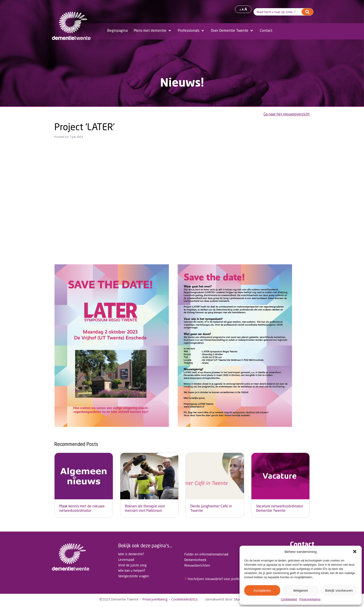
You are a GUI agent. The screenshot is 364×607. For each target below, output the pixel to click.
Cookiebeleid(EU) (184, 599)
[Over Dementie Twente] (232, 31)
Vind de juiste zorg (132, 565)
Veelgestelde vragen (134, 576)
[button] (355, 552)
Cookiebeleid (289, 599)
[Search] (307, 12)
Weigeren (301, 590)
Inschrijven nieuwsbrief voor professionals (218, 579)
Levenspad (126, 560)
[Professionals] (191, 31)
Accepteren (262, 590)
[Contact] (266, 31)
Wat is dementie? (131, 554)
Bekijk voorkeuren (339, 590)
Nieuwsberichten (197, 565)
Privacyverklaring (310, 599)
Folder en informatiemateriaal (206, 554)
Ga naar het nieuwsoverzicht (287, 114)
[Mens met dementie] (153, 31)
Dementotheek (195, 560)
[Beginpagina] (117, 31)
